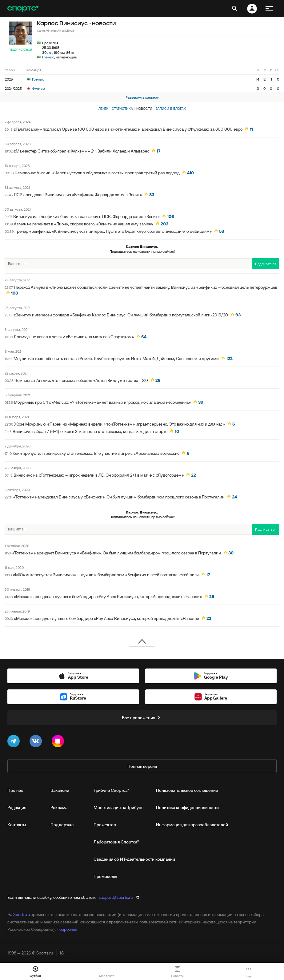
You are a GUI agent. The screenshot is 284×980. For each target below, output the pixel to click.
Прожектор (105, 825)
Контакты (17, 825)
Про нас (15, 790)
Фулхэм (36, 88)
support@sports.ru (116, 897)
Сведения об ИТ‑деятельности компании (134, 859)
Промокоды (105, 876)
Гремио (48, 57)
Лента (103, 109)
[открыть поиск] (235, 9)
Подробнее (67, 929)
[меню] (269, 9)
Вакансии (60, 790)
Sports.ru (22, 915)
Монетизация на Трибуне (119, 807)
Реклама (59, 807)
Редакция (17, 807)
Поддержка (62, 825)
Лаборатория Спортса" (116, 842)
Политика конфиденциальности (187, 807)
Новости (144, 109)
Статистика (122, 109)
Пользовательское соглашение (187, 790)
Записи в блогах (171, 109)
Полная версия (142, 766)
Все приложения (142, 718)
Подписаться (21, 50)
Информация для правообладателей (192, 825)
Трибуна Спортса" (111, 790)
